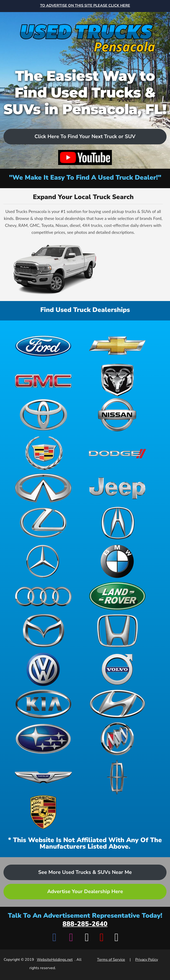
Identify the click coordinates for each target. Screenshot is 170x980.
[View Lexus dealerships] (43, 523)
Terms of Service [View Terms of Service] (111, 960)
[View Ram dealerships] (117, 380)
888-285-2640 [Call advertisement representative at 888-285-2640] (85, 924)
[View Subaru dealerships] (43, 739)
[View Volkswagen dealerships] (43, 669)
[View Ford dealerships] (43, 345)
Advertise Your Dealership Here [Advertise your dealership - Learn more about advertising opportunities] (85, 891)
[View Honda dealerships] (117, 631)
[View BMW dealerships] (117, 561)
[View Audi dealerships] (43, 596)
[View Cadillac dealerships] (43, 453)
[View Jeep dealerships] (117, 488)
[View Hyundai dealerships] (117, 704)
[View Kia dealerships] (43, 704)
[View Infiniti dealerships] (43, 488)
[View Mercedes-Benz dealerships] (43, 561)
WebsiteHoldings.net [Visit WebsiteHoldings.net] (55, 960)
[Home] (85, 34)
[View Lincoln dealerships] (117, 777)
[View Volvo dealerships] (117, 669)
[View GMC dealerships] (43, 380)
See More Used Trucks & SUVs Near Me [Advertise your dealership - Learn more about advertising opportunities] (85, 872)
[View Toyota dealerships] (43, 415)
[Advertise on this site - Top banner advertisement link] (85, 6)
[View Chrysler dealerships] (43, 777)
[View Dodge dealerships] (117, 453)
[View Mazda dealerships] (43, 631)
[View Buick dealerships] (117, 739)
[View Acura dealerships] (117, 523)
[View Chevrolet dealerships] (117, 345)
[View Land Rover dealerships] (117, 596)
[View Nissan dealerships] (117, 415)
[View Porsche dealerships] (43, 812)
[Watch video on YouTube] (85, 157)
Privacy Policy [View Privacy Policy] (147, 960)
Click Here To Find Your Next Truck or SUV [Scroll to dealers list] (85, 136)
